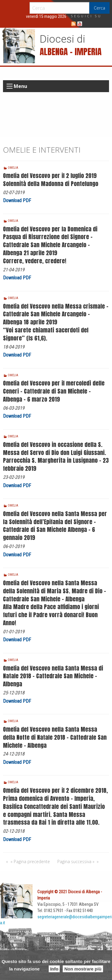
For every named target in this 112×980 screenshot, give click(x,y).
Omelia (13, 168)
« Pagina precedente (30, 861)
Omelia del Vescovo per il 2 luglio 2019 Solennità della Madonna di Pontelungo (51, 179)
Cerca (99, 8)
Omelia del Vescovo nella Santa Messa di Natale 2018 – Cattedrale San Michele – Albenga (53, 676)
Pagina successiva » (76, 861)
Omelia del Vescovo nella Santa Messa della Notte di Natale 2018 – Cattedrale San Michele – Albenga (55, 737)
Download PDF (17, 201)
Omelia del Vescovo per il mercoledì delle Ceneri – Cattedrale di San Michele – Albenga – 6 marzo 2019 (54, 391)
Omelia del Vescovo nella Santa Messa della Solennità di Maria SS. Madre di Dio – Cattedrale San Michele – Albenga (55, 591)
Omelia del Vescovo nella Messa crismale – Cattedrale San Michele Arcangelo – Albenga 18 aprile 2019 (56, 314)
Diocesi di (62, 39)
